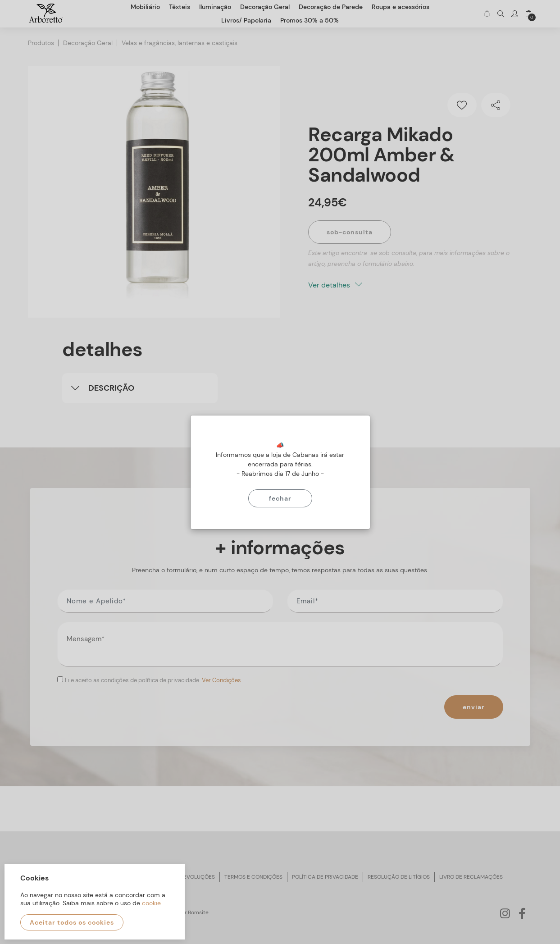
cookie (151, 903)
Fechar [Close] (280, 498)
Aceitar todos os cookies (72, 922)
